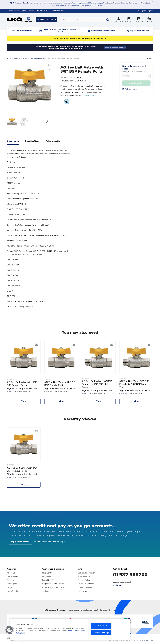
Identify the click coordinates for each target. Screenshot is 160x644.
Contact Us (47, 576)
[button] (10, 630)
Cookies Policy (84, 580)
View (24, 401)
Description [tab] (13, 141)
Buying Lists (139, 20)
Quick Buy (129, 20)
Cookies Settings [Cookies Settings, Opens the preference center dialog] (101, 633)
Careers (10, 580)
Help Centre (47, 573)
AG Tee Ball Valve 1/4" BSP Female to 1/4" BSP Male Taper (97, 384)
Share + (150, 59)
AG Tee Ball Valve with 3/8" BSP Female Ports (22, 469)
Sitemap (134, 640)
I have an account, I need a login (49, 542)
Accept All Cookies (101, 626)
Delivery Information (86, 573)
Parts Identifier (48, 580)
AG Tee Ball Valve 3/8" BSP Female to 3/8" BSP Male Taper (134, 384)
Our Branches (28, 11)
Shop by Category (47, 19)
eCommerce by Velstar (146, 640)
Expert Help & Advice (140, 31)
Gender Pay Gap (85, 587)
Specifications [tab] (32, 141)
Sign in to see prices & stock (134, 67)
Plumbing (17, 59)
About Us (11, 573)
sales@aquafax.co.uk (122, 582)
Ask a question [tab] (53, 141)
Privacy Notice (84, 576)
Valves (25, 59)
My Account (119, 20)
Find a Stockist (13, 11)
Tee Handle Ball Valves (38, 59)
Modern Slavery (84, 591)
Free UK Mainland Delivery (60, 31)
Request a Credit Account (53, 584)
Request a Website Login (53, 587)
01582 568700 (130, 575)
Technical (46, 591)
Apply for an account (20, 542)
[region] (70, 629)
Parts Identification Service (103, 31)
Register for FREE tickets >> (115, 47)
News (9, 587)
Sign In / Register (147, 11)
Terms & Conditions (86, 584)
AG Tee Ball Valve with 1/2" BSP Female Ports (59, 384)
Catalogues (12, 584)
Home (9, 59)
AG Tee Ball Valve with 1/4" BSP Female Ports (22, 384)
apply (126, 72)
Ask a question (130, 89)
